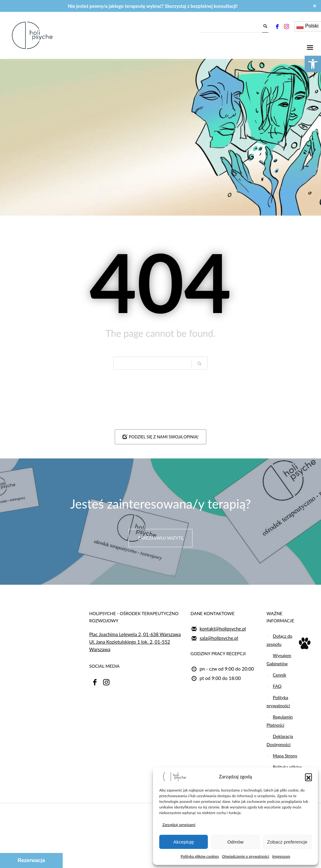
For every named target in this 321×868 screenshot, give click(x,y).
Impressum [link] (281, 856)
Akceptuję (184, 842)
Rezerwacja (31, 860)
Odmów (235, 842)
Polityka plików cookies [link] (200, 856)
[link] (313, 64)
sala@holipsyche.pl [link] (219, 638)
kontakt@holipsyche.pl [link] (223, 629)
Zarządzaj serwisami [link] (179, 825)
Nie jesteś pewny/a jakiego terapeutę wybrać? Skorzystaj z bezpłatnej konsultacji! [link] (153, 6)
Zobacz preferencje (287, 842)
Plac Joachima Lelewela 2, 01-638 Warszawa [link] (135, 634)
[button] (308, 777)
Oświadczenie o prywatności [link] (245, 856)
